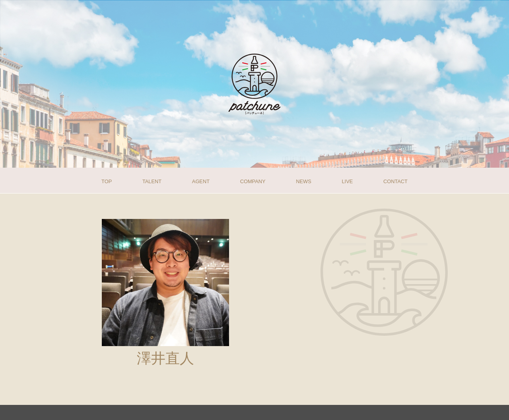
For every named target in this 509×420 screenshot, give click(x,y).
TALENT (152, 181)
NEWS (303, 181)
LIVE (347, 181)
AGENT (201, 181)
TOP (107, 181)
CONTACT (395, 181)
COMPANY (253, 181)
